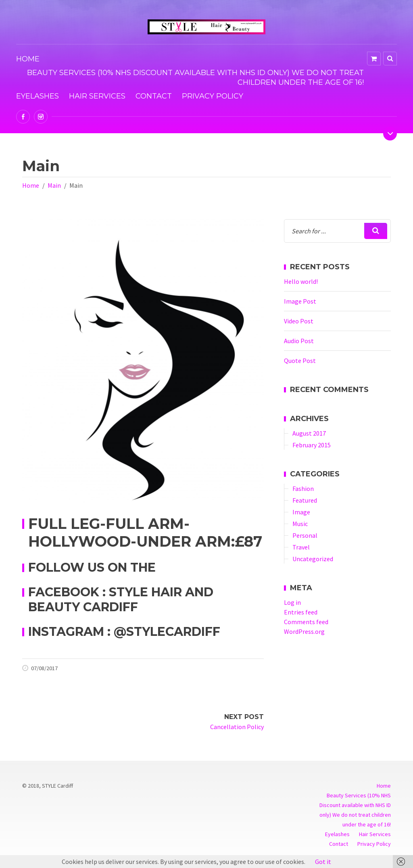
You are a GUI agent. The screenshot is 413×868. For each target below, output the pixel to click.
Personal (305, 535)
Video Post (299, 321)
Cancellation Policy (237, 727)
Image (301, 512)
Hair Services (97, 96)
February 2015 (312, 445)
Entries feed (301, 612)
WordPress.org (304, 631)
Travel (301, 547)
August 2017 (309, 433)
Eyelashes (38, 96)
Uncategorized (313, 559)
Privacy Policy (213, 96)
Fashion (303, 489)
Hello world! (301, 281)
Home (28, 59)
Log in (292, 602)
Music (300, 524)
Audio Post (299, 341)
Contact (154, 96)
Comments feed (306, 622)
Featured (305, 500)
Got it (323, 862)
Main (54, 185)
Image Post (300, 301)
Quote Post (300, 361)
